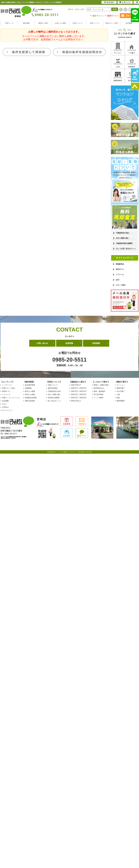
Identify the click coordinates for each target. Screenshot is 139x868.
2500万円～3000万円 (79, 398)
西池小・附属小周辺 (101, 385)
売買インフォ (95, 23)
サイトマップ (7, 410)
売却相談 (96, 343)
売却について (78, 23)
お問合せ (5, 407)
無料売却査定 (53, 388)
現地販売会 (120, 264)
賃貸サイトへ (113, 16)
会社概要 (129, 23)
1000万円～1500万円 (79, 388)
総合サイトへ (98, 16)
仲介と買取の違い (123, 238)
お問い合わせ (42, 343)
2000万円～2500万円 (79, 394)
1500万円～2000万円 (79, 391)
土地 (118, 394)
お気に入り (125, 2)
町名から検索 (30, 391)
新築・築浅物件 (99, 391)
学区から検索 (30, 394)
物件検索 (26, 23)
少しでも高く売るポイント (126, 249)
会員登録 (69, 343)
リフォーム (120, 275)
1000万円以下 (76, 385)
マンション (121, 385)
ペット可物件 (99, 398)
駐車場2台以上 (99, 388)
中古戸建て (121, 391)
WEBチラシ (120, 269)
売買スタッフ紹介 (112, 23)
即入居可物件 (99, 394)
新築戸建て (121, 388)
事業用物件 (121, 401)
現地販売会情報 (31, 398)
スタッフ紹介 (121, 285)
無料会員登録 (30, 401)
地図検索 (28, 388)
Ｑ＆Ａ (4, 404)
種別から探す (43, 23)
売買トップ (9, 23)
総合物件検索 (30, 385)
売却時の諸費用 (54, 398)
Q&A (118, 280)
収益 (118, 398)
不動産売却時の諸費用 (124, 243)
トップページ (7, 385)
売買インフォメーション (11, 398)
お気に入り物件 (61, 23)
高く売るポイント (54, 401)
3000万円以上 (76, 401)
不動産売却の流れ (123, 233)
